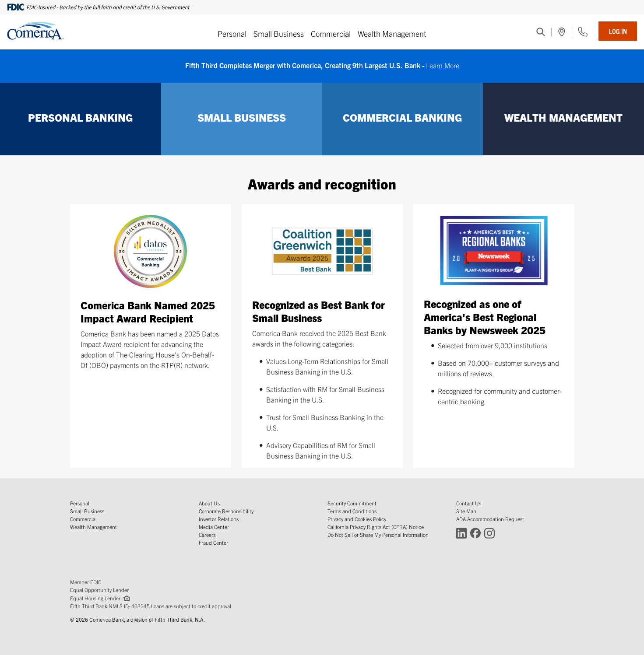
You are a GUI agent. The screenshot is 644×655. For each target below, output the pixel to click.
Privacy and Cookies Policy (357, 519)
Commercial (331, 33)
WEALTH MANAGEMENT (563, 117)
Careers (207, 534)
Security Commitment (352, 503)
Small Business (279, 33)
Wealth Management (392, 33)
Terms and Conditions (352, 511)
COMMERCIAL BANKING (402, 117)
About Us (209, 503)
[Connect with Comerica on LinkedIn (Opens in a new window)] (461, 533)
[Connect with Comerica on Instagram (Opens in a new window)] (489, 533)
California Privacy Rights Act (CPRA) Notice (376, 527)
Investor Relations (219, 519)
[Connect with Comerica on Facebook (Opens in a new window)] (475, 533)
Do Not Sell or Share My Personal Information (378, 534)
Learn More (443, 65)
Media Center (214, 527)
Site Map (466, 511)
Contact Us (469, 503)
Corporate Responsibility (226, 511)
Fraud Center (213, 542)
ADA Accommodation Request (490, 519)
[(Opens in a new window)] (562, 32)
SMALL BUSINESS (242, 117)
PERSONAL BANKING (80, 117)
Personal (232, 33)
